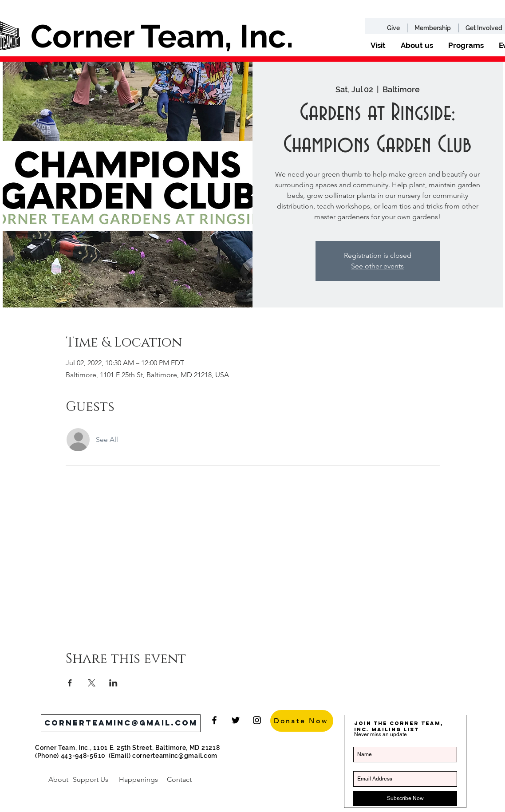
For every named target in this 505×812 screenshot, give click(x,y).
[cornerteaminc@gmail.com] (121, 723)
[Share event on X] (92, 683)
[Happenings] (138, 780)
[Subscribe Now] (405, 798)
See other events (377, 266)
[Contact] (179, 780)
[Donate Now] (302, 721)
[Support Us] (91, 780)
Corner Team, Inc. (162, 36)
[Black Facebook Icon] (214, 720)
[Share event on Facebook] (70, 683)
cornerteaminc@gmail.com (175, 756)
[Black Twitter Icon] (236, 720)
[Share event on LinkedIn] (113, 683)
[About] (58, 780)
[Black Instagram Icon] (257, 720)
